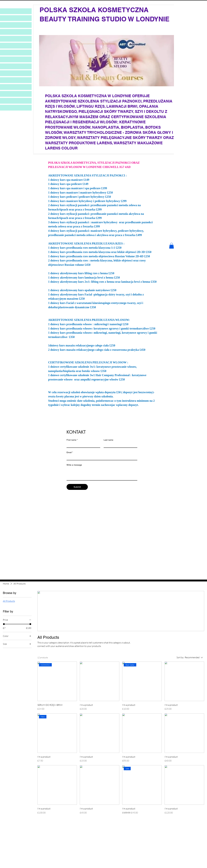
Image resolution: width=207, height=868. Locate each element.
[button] (171, 246)
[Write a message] (102, 474)
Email (70, 452)
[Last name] (120, 445)
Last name (108, 440)
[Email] (101, 457)
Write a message (74, 465)
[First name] (83, 445)
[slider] (4, 624)
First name (72, 440)
